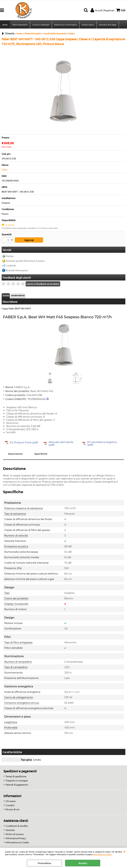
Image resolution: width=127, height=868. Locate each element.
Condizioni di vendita (17, 826)
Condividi (11, 265)
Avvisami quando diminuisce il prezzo (25, 261)
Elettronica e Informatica (66, 25)
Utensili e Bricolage (108, 25)
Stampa (10, 256)
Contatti (10, 805)
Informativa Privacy (16, 838)
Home (5, 25)
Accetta (83, 863)
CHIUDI (124, 851)
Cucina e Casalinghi (41, 25)
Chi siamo (11, 801)
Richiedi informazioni (17, 270)
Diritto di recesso (15, 834)
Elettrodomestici (20, 25)
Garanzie (10, 830)
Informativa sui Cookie (102, 854)
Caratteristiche (18, 295)
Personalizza (44, 863)
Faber (5, 169)
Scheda (6, 295)
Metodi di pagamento (17, 785)
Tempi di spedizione (16, 776)
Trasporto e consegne (17, 780)
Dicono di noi (12, 809)
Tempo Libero (88, 25)
